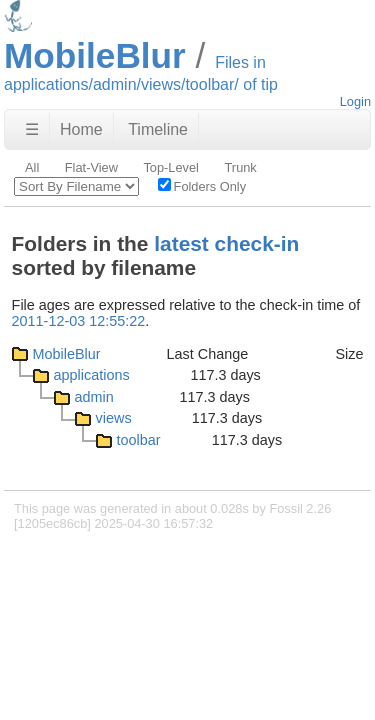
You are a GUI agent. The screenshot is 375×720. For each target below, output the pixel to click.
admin (94, 397)
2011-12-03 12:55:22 (79, 321)
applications (92, 375)
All (32, 167)
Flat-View (91, 167)
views (114, 418)
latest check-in (226, 243)
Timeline (158, 129)
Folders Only (202, 186)
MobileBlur (67, 354)
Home (81, 129)
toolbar (139, 440)
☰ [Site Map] (32, 129)
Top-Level (171, 167)
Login (355, 101)
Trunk (241, 167)
